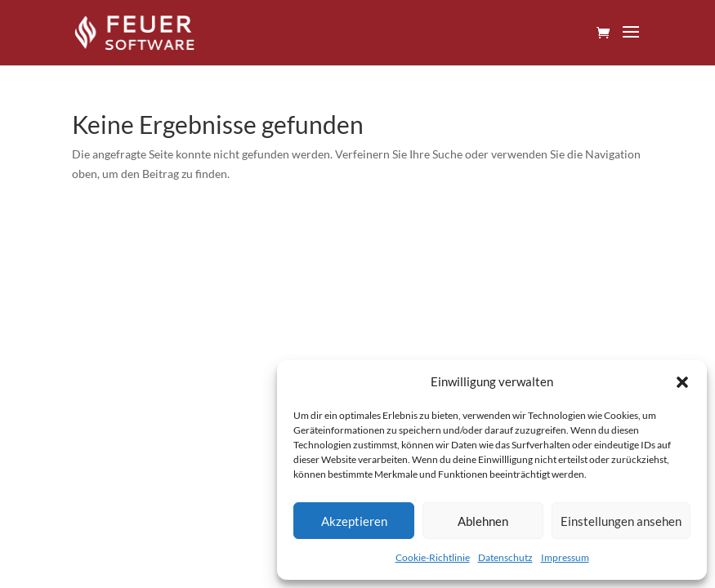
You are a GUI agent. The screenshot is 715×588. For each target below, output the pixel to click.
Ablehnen (483, 521)
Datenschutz (505, 557)
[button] (682, 382)
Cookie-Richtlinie (433, 557)
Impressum (565, 557)
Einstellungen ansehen (621, 521)
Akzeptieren (354, 521)
